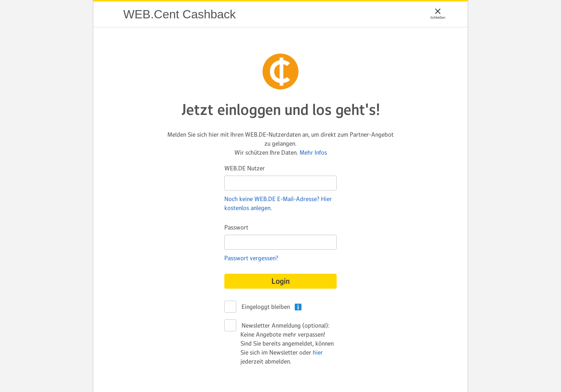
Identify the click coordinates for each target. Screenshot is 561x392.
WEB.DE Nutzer (245, 168)
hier (318, 352)
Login (281, 281)
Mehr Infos (313, 152)
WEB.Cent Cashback (108, 14)
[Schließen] (438, 11)
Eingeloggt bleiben (265, 307)
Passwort (236, 227)
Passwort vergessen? (251, 258)
